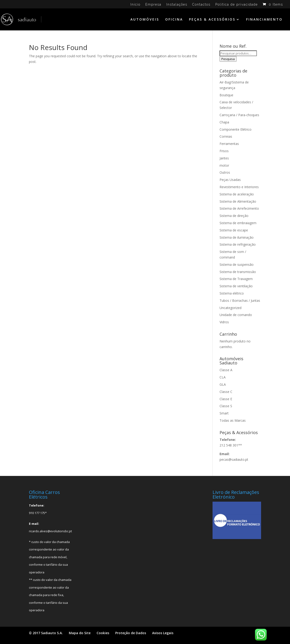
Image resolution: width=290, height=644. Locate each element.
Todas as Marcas (233, 420)
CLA (223, 377)
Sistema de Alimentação (238, 201)
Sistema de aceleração (237, 194)
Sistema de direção (234, 216)
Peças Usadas (230, 180)
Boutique (226, 95)
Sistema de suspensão (237, 264)
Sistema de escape (234, 230)
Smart (224, 413)
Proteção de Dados (131, 633)
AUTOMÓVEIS (145, 20)
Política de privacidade (237, 5)
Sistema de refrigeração (238, 244)
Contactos (201, 5)
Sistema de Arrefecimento (239, 208)
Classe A (226, 370)
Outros (225, 172)
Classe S (226, 406)
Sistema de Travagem (236, 279)
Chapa (224, 122)
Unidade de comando (236, 315)
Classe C (226, 392)
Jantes (224, 158)
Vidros (224, 322)
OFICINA (174, 20)
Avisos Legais (163, 633)
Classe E (226, 399)
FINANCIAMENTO (264, 20)
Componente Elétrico (236, 129)
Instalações (177, 5)
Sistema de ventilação (236, 286)
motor (224, 165)
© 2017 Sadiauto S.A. (46, 633)
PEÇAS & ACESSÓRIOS (212, 20)
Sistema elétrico (232, 293)
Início (135, 5)
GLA (223, 384)
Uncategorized (231, 308)
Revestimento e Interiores (239, 187)
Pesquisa (228, 59)
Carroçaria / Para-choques (239, 115)
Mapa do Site (80, 633)
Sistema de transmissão (238, 272)
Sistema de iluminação (237, 237)
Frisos (224, 151)
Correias (226, 136)
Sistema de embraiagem (238, 223)
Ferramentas (229, 144)
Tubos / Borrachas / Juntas (240, 300)
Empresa (153, 5)
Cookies (103, 633)
